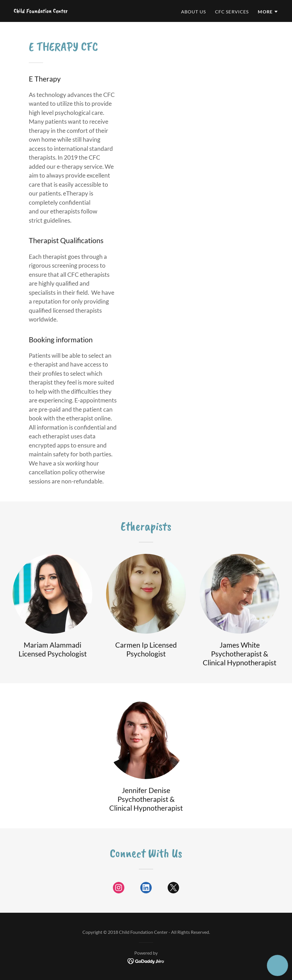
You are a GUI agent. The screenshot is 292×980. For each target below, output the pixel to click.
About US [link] (193, 12)
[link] (41, 11)
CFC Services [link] (232, 12)
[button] (268, 12)
